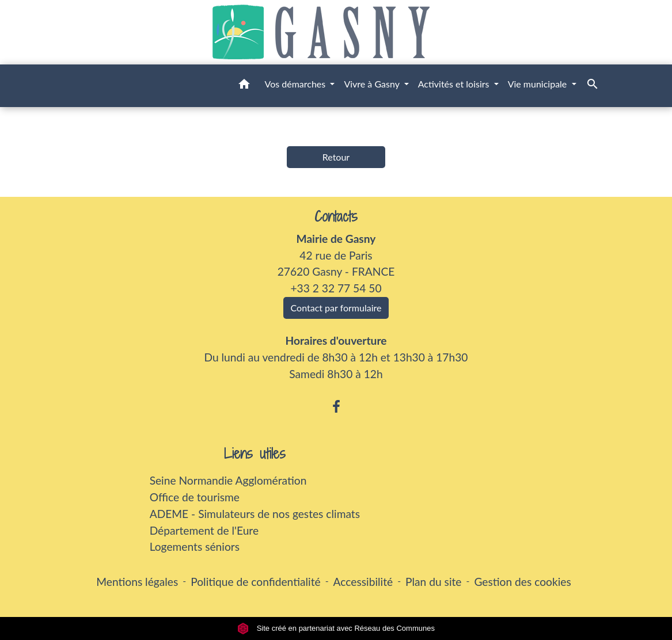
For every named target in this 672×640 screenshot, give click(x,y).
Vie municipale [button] (539, 84)
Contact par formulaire (336, 308)
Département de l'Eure (204, 530)
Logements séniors (195, 546)
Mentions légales (137, 582)
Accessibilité (363, 582)
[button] (244, 86)
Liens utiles (255, 454)
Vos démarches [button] (297, 84)
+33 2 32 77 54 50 (336, 288)
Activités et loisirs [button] (455, 84)
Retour (336, 157)
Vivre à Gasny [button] (373, 84)
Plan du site (433, 582)
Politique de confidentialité (255, 582)
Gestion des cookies (522, 582)
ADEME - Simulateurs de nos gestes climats (255, 514)
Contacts (336, 217)
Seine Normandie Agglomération (228, 480)
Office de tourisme (195, 497)
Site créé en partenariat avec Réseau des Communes (336, 628)
